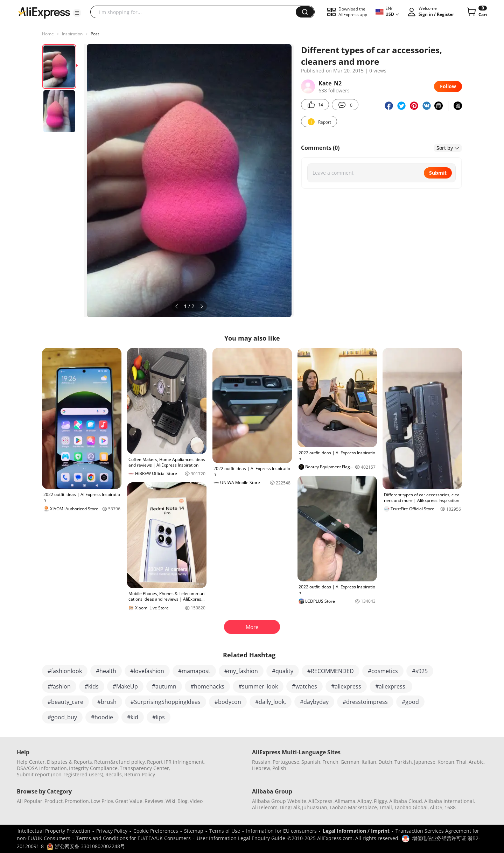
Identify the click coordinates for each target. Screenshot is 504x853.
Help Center (31, 762)
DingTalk (290, 807)
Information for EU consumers (281, 831)
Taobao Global (411, 807)
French (330, 762)
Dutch (385, 762)
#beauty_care (65, 702)
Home (48, 34)
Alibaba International (449, 801)
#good (410, 702)
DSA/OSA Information (42, 768)
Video (196, 801)
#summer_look (258, 686)
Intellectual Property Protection (54, 831)
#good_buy (62, 717)
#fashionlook (65, 671)
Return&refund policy (120, 762)
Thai (461, 762)
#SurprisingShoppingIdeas (166, 702)
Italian (369, 762)
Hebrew (261, 768)
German (350, 762)
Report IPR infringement (175, 762)
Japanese (425, 762)
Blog (183, 801)
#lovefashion (147, 671)
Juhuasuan (315, 807)
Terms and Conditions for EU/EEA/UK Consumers (134, 838)
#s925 (420, 671)
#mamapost (194, 671)
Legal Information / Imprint (356, 831)
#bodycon (228, 702)
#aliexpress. (391, 686)
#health (106, 671)
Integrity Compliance (93, 768)
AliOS (436, 807)
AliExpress (320, 801)
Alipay (365, 801)
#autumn (164, 686)
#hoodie (102, 717)
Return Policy (140, 774)
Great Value (129, 801)
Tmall (386, 807)
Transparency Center (144, 768)
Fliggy (380, 801)
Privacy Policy (112, 831)
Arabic (476, 762)
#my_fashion (241, 671)
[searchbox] (196, 12)
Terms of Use (225, 831)
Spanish (311, 762)
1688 (450, 807)
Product (54, 801)
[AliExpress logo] (44, 12)
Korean (446, 762)
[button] (77, 13)
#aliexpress (346, 686)
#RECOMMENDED (331, 671)
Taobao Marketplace (353, 807)
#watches (304, 686)
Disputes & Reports (69, 762)
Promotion (77, 801)
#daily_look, (271, 702)
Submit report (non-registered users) (60, 774)
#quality (283, 671)
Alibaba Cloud (406, 801)
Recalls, (114, 774)
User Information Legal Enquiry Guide (241, 838)
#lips (159, 717)
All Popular (30, 801)
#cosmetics (383, 671)
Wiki (170, 801)
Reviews (154, 801)
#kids (92, 686)
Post (95, 34)
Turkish (403, 762)
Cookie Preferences (156, 831)
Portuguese (286, 762)
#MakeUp (125, 686)
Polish (279, 768)
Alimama (345, 801)
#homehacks (207, 686)
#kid (133, 717)
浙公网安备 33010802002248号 (86, 846)
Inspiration (72, 34)
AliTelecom (265, 807)
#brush (107, 702)
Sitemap (194, 831)
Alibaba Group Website (279, 801)
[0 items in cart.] (477, 12)
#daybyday (314, 702)
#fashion (59, 686)
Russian (261, 762)
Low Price (102, 801)
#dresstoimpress (365, 702)
